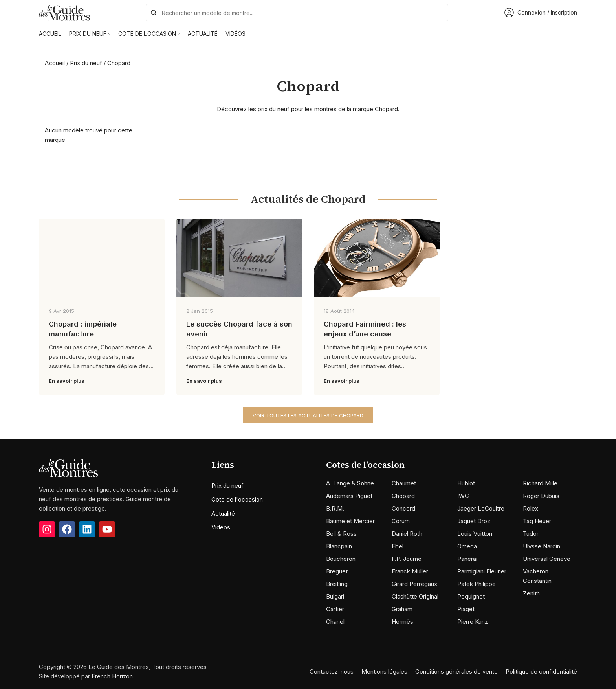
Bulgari (335, 596)
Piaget (466, 609)
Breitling (337, 584)
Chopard (403, 496)
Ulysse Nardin (542, 546)
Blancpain (339, 546)
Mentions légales (384, 672)
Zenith (531, 593)
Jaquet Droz (474, 521)
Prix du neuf (86, 63)
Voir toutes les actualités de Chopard (308, 415)
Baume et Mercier (350, 521)
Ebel (398, 546)
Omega (467, 546)
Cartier (335, 609)
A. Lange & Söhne (350, 483)
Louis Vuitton (475, 534)
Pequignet (471, 596)
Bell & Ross (341, 534)
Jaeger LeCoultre (481, 508)
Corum (401, 521)
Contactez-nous (332, 672)
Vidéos (221, 527)
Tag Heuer (537, 521)
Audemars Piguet (349, 496)
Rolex (531, 508)
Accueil (55, 63)
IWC (463, 496)
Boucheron (341, 559)
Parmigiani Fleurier (482, 571)
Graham (402, 609)
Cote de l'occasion (237, 499)
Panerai (467, 559)
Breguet (337, 571)
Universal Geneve (547, 559)
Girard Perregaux (414, 584)
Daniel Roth (407, 534)
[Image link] (68, 468)
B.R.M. (335, 508)
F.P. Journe (407, 559)
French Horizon (112, 676)
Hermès (402, 622)
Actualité (223, 514)
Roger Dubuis (541, 496)
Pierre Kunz (473, 622)
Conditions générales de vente (456, 672)
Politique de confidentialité (541, 672)
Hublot (466, 483)
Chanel (335, 622)
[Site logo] (64, 12)
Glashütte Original (415, 596)
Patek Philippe (477, 584)
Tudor (531, 534)
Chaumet (404, 483)
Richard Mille (540, 483)
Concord (403, 508)
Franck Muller (410, 571)
